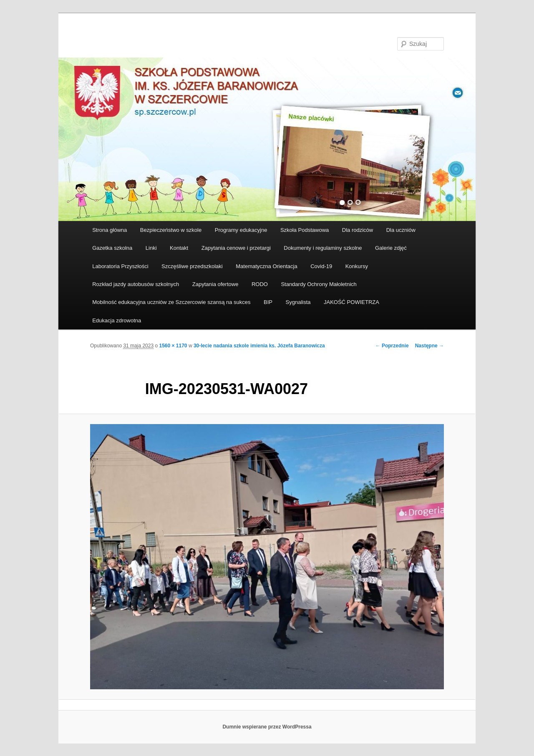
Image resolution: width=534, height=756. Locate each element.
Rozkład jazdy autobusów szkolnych (136, 284)
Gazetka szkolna (112, 248)
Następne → (429, 346)
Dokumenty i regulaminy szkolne (323, 248)
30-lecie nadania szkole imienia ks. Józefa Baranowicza (259, 346)
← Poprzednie (392, 346)
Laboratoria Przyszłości (120, 266)
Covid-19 (321, 266)
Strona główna (110, 230)
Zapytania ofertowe (215, 284)
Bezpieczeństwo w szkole (171, 230)
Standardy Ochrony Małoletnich (319, 284)
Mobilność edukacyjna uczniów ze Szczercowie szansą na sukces (171, 302)
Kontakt (179, 248)
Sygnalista (298, 302)
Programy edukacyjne (241, 230)
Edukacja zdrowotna (117, 320)
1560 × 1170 (173, 346)
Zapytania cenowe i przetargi (236, 248)
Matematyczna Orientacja (266, 266)
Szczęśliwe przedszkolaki (192, 266)
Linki (151, 248)
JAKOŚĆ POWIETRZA (351, 302)
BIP (268, 302)
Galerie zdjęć (391, 248)
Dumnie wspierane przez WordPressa (267, 727)
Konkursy (357, 266)
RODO (260, 284)
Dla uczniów (401, 230)
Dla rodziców (358, 230)
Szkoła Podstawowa (305, 230)
